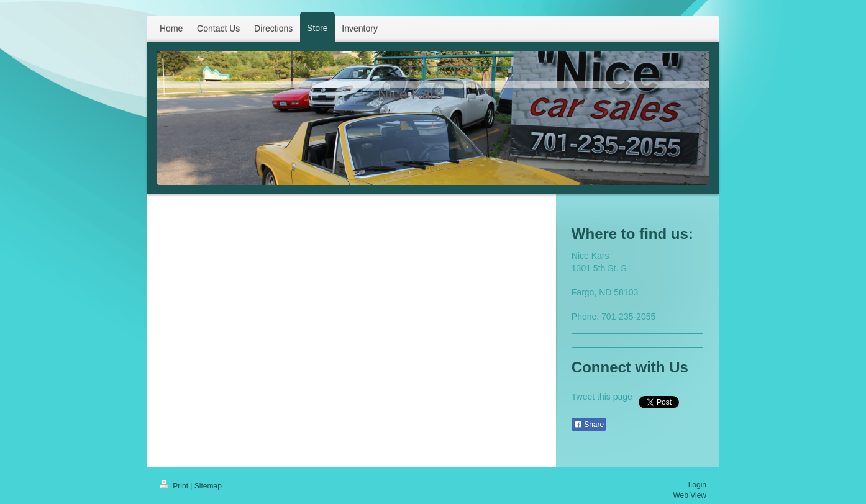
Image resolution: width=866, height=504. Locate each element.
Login (697, 485)
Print (175, 486)
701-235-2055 (628, 317)
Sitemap (208, 486)
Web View (690, 495)
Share (589, 425)
